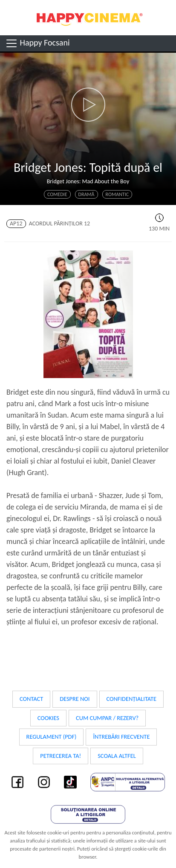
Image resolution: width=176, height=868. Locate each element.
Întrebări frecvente (121, 737)
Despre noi (75, 699)
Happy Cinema (88, 18)
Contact (31, 699)
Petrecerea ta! (61, 756)
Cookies (48, 718)
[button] (88, 105)
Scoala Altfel (117, 756)
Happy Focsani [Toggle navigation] (37, 43)
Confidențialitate (132, 699)
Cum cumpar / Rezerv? (107, 718)
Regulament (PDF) (52, 737)
